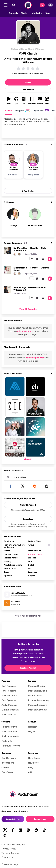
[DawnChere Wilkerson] (33, 159)
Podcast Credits (36, 686)
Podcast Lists (35, 696)
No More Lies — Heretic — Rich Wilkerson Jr (30, 249)
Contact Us (7, 857)
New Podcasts (9, 691)
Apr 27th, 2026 (35, 554)
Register (32, 727)
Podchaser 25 (9, 714)
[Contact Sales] (42, 5)
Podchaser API (9, 732)
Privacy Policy (9, 849)
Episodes (41, 110)
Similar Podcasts (13, 373)
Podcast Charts (9, 696)
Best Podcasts (9, 686)
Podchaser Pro (9, 727)
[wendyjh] (13, 214)
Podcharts (7, 741)
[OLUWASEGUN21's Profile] (35, 226)
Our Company (9, 758)
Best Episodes (9, 700)
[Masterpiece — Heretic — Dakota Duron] (7, 270)
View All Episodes (28, 309)
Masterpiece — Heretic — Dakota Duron (31, 269)
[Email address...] (28, 477)
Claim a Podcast (10, 710)
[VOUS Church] (28, 32)
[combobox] (28, 477)
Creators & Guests (14, 145)
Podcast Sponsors (37, 705)
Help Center (34, 758)
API (30, 772)
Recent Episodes (13, 243)
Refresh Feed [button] (28, 519)
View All (28, 459)
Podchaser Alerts (10, 736)
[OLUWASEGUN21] (35, 214)
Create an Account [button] (28, 668)
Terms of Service (10, 853)
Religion (19, 59)
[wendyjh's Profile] (14, 226)
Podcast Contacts (37, 710)
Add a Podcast (9, 705)
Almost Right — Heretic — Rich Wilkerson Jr (29, 289)
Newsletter (34, 763)
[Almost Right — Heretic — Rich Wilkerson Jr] (7, 290)
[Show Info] (49, 545)
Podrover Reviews (11, 746)
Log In (31, 732)
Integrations (8, 763)
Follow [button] (28, 82)
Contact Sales (40, 819)
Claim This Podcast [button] (28, 505)
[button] (12, 13)
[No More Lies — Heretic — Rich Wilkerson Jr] (7, 250)
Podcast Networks (38, 691)
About (8, 110)
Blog (31, 768)
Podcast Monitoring (39, 700)
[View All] (52, 145)
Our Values (7, 772)
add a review (24, 331)
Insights (23, 110)
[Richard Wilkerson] (14, 159)
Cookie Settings (10, 864)
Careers (5, 768)
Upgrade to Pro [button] (13, 819)
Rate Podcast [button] (28, 90)
